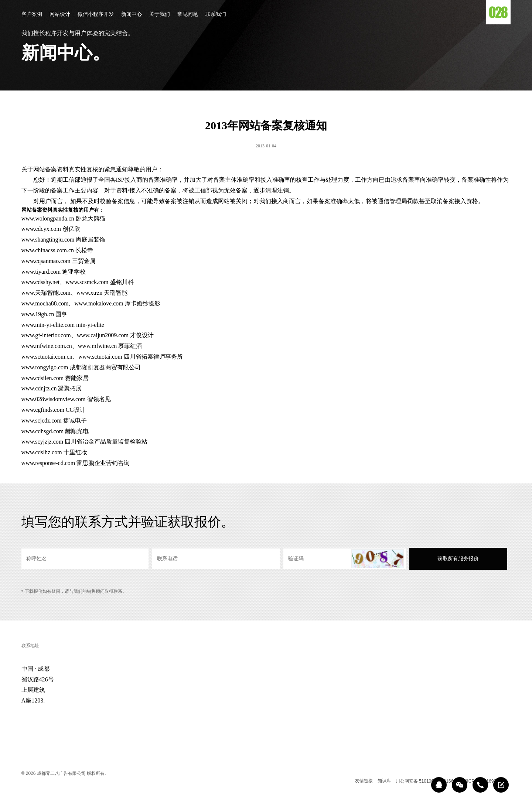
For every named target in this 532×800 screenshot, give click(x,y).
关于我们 (160, 15)
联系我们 (216, 15)
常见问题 (188, 15)
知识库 (384, 781)
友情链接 (364, 781)
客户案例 (32, 15)
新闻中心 (132, 15)
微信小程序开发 (96, 15)
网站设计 (60, 15)
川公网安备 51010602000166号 (427, 781)
